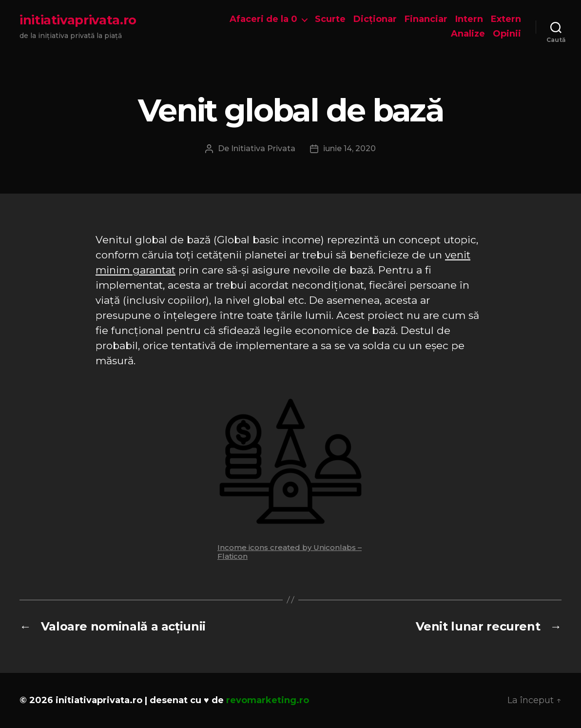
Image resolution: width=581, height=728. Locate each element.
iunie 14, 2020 (349, 148)
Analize (468, 34)
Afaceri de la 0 (263, 19)
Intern (469, 19)
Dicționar (375, 19)
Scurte (330, 19)
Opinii (507, 34)
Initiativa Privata (263, 148)
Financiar (426, 19)
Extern (506, 19)
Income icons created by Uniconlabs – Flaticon (290, 552)
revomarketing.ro (268, 700)
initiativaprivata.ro (78, 20)
